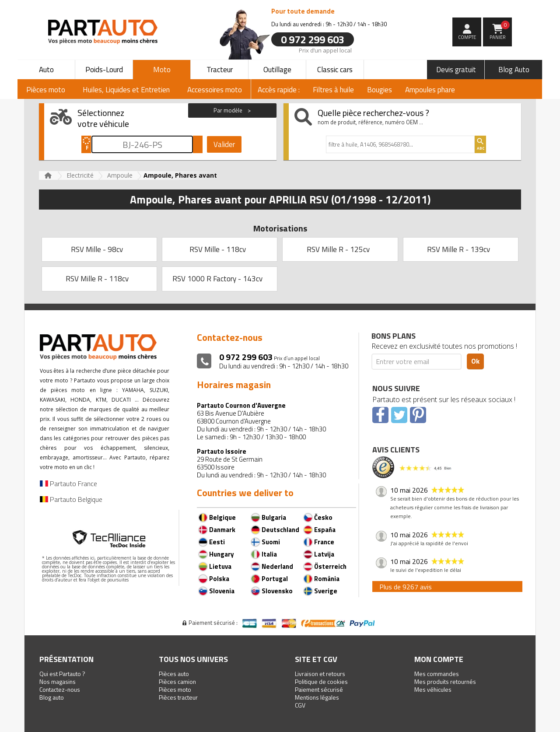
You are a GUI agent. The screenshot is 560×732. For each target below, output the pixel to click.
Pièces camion (177, 681)
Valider (224, 144)
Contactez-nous (60, 689)
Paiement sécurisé (319, 689)
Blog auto (52, 697)
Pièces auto (174, 674)
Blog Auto (514, 70)
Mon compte (439, 659)
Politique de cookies (321, 681)
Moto (162, 70)
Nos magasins (58, 681)
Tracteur (220, 70)
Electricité (80, 175)
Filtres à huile (333, 90)
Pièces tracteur (178, 697)
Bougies (380, 90)
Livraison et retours (320, 674)
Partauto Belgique (71, 499)
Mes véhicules (433, 689)
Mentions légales (317, 697)
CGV (300, 705)
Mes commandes (437, 674)
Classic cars (335, 70)
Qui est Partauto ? (62, 674)
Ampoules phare (430, 90)
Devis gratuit (456, 70)
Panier (500, 31)
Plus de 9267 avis (406, 587)
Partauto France (68, 483)
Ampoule (120, 175)
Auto (46, 70)
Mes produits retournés (445, 681)
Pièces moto (175, 689)
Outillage (277, 70)
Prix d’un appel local (325, 50)
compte (467, 37)
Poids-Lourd (104, 70)
